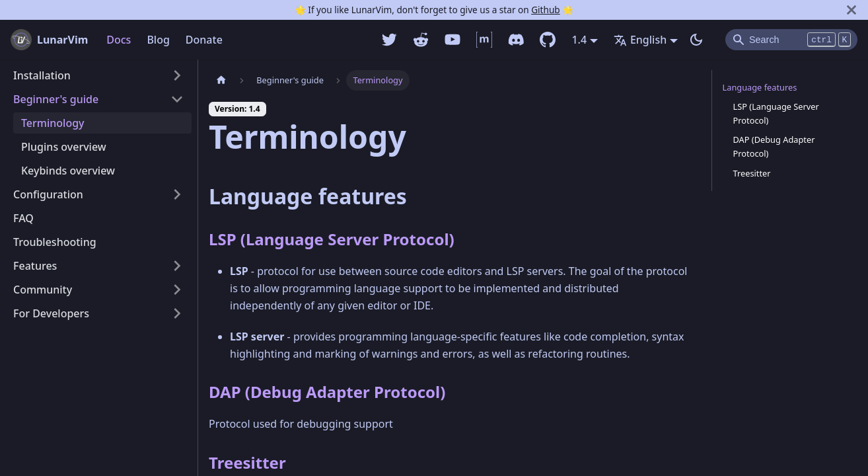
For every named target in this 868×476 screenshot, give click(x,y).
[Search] (791, 40)
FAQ (23, 218)
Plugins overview (64, 147)
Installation (42, 75)
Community (43, 290)
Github (545, 10)
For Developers (51, 313)
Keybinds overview (68, 171)
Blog (158, 40)
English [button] (640, 40)
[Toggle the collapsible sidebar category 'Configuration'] (177, 194)
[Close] (851, 10)
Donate (204, 40)
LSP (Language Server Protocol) (332, 239)
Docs (119, 40)
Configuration (48, 194)
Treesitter (247, 462)
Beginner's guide (56, 99)
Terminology (53, 123)
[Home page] (221, 80)
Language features (760, 87)
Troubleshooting (55, 242)
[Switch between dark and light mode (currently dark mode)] (696, 40)
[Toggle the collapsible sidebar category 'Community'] (177, 290)
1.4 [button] (579, 40)
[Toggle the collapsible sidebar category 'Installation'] (177, 75)
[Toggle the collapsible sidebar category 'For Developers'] (177, 313)
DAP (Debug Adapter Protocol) (327, 392)
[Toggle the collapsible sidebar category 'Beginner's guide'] (177, 99)
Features (35, 266)
